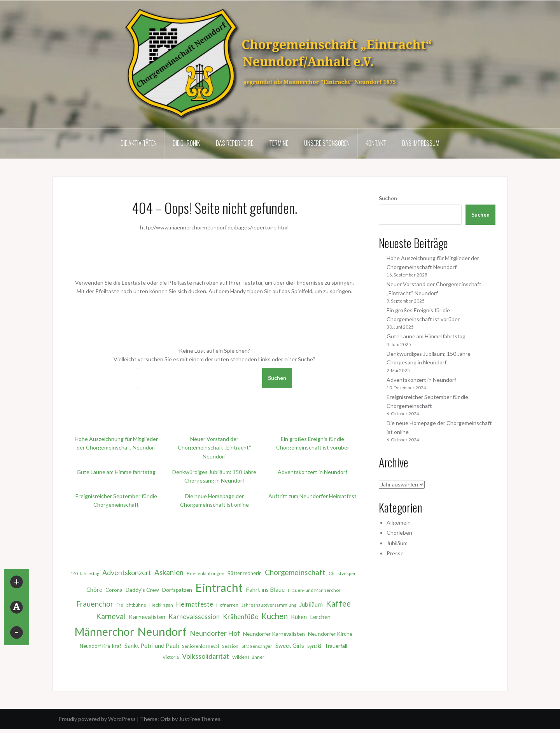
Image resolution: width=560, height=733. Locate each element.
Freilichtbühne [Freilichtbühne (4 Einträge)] (131, 605)
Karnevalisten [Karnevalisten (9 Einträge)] (147, 617)
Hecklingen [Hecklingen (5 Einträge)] (161, 605)
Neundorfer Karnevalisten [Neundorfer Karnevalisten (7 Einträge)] (274, 634)
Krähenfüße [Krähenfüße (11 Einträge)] (241, 617)
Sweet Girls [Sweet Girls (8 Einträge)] (290, 646)
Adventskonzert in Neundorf (312, 472)
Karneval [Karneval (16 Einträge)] (111, 616)
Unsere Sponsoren (327, 143)
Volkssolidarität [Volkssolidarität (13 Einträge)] (206, 656)
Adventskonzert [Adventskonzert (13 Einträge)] (127, 572)
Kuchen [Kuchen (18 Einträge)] (275, 616)
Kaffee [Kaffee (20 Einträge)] (338, 603)
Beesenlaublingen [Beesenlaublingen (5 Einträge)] (206, 573)
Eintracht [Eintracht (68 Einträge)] (219, 587)
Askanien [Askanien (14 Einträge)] (169, 572)
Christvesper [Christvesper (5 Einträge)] (342, 573)
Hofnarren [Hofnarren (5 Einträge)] (227, 605)
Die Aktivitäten (139, 143)
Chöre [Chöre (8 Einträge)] (94, 590)
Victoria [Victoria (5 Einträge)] (171, 657)
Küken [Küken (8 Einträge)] (299, 617)
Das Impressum (421, 143)
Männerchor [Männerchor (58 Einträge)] (104, 632)
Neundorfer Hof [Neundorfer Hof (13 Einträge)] (215, 633)
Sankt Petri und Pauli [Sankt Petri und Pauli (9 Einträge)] (152, 646)
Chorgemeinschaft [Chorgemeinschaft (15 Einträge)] (295, 572)
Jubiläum (397, 543)
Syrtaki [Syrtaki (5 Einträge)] (314, 646)
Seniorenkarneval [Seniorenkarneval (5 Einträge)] (200, 646)
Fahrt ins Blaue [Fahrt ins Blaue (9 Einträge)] (265, 590)
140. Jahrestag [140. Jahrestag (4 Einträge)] (85, 573)
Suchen (277, 378)
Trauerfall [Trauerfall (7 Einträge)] (336, 646)
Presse (395, 553)
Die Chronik (186, 143)
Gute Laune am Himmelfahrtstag (116, 472)
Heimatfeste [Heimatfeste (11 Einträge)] (195, 604)
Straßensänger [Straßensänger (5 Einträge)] (257, 646)
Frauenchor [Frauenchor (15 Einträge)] (95, 604)
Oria (165, 719)
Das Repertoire (234, 143)
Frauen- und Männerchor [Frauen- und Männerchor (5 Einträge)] (314, 590)
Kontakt (376, 143)
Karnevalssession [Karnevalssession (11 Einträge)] (194, 617)
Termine (279, 143)
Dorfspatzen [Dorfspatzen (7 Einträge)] (177, 590)
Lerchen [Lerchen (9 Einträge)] (320, 617)
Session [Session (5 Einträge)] (230, 646)
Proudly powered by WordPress (97, 719)
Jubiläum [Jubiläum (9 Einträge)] (311, 604)
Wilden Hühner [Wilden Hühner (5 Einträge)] (248, 657)
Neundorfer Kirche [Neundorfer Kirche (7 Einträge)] (330, 634)
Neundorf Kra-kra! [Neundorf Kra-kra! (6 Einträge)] (101, 646)
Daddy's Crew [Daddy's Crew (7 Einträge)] (142, 590)
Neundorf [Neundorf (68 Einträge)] (162, 631)
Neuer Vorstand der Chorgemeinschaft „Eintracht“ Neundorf (214, 448)
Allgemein (399, 522)
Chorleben (399, 533)
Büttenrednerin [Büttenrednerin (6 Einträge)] (245, 573)
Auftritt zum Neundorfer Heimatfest (312, 496)
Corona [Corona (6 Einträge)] (114, 590)
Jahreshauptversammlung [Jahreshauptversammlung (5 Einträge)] (269, 605)
